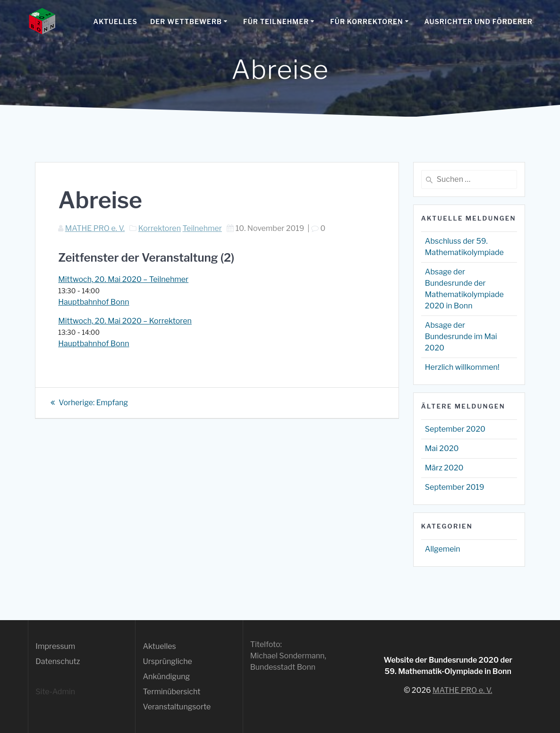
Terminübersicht (171, 692)
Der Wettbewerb (186, 21)
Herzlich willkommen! (462, 367)
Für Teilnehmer (276, 21)
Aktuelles (115, 21)
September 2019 (455, 487)
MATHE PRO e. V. (95, 228)
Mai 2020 (442, 448)
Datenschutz (58, 661)
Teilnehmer (202, 228)
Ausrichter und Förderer (479, 21)
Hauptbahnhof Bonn (93, 302)
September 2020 (455, 429)
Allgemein (443, 549)
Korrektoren (160, 228)
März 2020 (444, 468)
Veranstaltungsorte (177, 707)
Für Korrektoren (366, 21)
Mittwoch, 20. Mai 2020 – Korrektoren (125, 321)
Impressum (55, 646)
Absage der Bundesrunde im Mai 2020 (461, 337)
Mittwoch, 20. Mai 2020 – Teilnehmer (123, 279)
